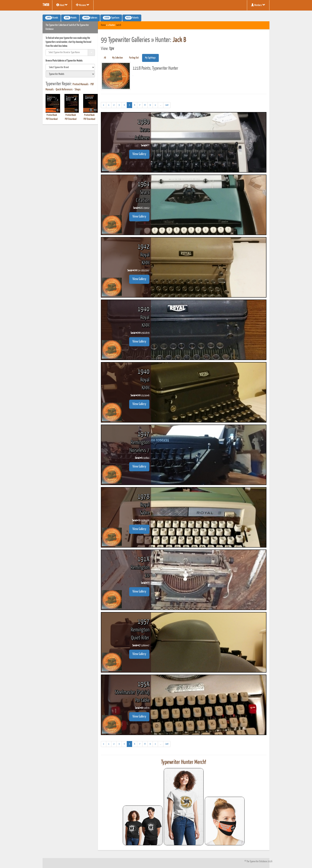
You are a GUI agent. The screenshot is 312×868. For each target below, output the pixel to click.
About (62, 5)
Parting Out (134, 58)
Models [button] (70, 18)
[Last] (167, 105)
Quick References (64, 90)
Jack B (118, 25)
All (105, 58)
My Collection (117, 58)
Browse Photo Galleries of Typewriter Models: (64, 61)
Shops (78, 90)
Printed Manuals (81, 84)
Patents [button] (132, 18)
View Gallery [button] (139, 154)
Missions (83, 5)
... (162, 106)
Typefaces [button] (111, 18)
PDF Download (52, 119)
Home (103, 25)
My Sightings (150, 58)
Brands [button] (52, 18)
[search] (70, 67)
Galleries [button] (90, 18)
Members (258, 5)
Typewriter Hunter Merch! (184, 762)
